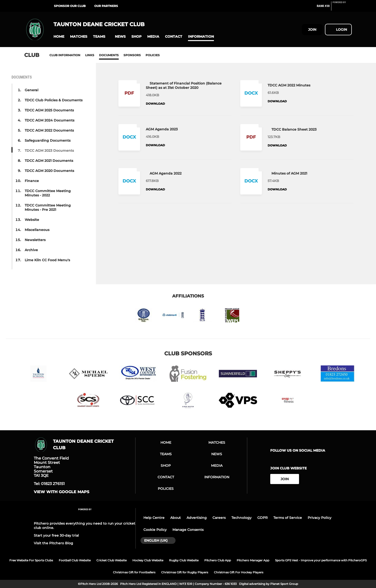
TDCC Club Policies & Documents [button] (54, 100)
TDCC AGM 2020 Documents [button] (49, 171)
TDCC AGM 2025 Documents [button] (49, 110)
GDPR (262, 518)
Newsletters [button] (35, 240)
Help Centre (154, 518)
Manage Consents (188, 530)
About (176, 518)
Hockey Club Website (148, 560)
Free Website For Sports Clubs (31, 560)
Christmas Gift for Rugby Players (185, 572)
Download (155, 104)
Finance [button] (32, 181)
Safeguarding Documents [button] (48, 140)
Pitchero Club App (218, 560)
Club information (65, 55)
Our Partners (106, 6)
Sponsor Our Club (70, 6)
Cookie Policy (155, 530)
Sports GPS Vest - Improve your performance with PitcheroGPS (321, 560)
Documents (109, 55)
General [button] (32, 90)
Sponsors (132, 55)
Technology (241, 518)
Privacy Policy (320, 518)
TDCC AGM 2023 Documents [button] (49, 151)
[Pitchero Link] (342, 8)
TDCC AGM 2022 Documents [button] (49, 130)
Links (90, 55)
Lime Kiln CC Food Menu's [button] (47, 260)
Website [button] (32, 220)
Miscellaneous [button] (37, 230)
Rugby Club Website (184, 560)
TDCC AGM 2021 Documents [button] (49, 161)
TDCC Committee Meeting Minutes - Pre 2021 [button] (48, 207)
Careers (219, 518)
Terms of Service (288, 518)
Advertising (197, 518)
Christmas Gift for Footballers (134, 572)
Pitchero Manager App (253, 560)
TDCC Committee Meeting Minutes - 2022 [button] (48, 193)
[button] (59, 37)
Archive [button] (31, 250)
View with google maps (62, 492)
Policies (153, 55)
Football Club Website (75, 560)
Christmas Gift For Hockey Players (239, 572)
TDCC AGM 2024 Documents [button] (50, 120)
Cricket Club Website (112, 560)
